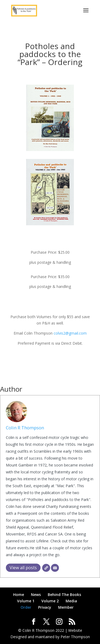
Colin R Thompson (25, 428)
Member (66, 607)
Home (19, 595)
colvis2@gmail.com (70, 333)
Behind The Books (64, 595)
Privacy (45, 607)
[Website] (46, 568)
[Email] (55, 568)
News (36, 595)
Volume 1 (26, 601)
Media (71, 601)
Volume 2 (50, 601)
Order (26, 607)
